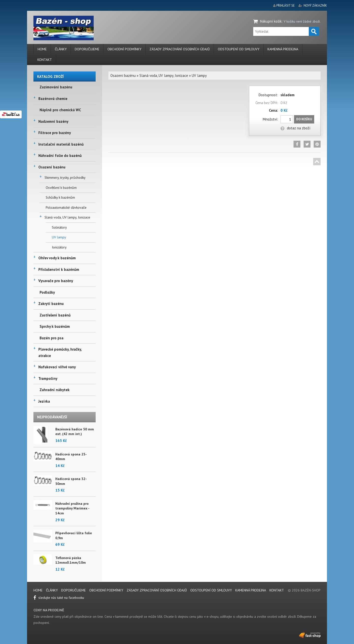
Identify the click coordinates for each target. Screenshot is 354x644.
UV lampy (59, 237)
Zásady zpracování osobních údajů (180, 49)
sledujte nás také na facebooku (59, 598)
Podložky (47, 292)
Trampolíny (48, 378)
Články (61, 49)
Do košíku (304, 119)
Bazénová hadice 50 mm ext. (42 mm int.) (75, 432)
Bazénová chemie (53, 99)
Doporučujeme (87, 49)
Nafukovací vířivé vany (57, 367)
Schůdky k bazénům (60, 197)
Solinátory (59, 227)
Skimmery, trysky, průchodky (65, 178)
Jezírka (44, 401)
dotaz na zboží (295, 128)
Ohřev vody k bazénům (57, 258)
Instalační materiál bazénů (61, 144)
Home (42, 49)
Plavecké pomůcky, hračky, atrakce (60, 352)
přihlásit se (286, 6)
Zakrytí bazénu (51, 304)
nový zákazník (315, 6)
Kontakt (45, 60)
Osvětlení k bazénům (61, 188)
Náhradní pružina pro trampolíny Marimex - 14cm (72, 508)
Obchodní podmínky (124, 49)
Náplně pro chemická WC (60, 110)
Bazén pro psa (52, 338)
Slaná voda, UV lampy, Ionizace (67, 217)
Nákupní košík (271, 21)
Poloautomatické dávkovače (66, 207)
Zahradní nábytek (55, 390)
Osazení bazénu (52, 167)
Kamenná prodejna (283, 49)
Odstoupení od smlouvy (239, 49)
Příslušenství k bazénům (59, 269)
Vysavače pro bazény (56, 281)
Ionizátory (59, 247)
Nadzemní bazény (53, 121)
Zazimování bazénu (56, 87)
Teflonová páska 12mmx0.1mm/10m (71, 560)
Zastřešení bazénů (55, 315)
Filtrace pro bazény (55, 133)
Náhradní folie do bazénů (60, 156)
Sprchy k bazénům (55, 326)
